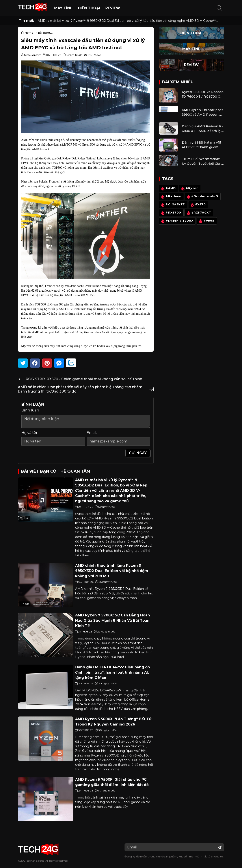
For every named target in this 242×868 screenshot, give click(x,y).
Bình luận (30, 410)
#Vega (206, 221)
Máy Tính (63, 8)
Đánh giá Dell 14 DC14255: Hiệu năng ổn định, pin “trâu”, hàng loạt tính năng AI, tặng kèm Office (113, 672)
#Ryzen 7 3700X (177, 221)
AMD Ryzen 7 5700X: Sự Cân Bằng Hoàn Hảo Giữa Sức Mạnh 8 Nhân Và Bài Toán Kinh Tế (113, 620)
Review (113, 8)
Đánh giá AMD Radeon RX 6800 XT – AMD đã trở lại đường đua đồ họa (203, 129)
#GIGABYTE (173, 205)
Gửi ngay (138, 453)
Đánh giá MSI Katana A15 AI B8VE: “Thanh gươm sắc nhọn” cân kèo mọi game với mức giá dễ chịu (202, 145)
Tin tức (25, 518)
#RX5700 (171, 213)
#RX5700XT (198, 213)
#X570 (197, 205)
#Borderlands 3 (202, 197)
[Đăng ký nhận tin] (220, 847)
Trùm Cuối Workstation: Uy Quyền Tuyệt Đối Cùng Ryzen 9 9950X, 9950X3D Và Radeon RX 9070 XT (203, 162)
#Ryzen (189, 188)
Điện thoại (89, 8)
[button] (219, 8)
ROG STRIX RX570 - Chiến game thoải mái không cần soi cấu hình (84, 379)
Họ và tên (30, 433)
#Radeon (171, 197)
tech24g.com (35, 861)
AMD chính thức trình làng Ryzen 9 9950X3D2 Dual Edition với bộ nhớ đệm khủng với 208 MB (112, 571)
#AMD (168, 188)
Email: (92, 433)
